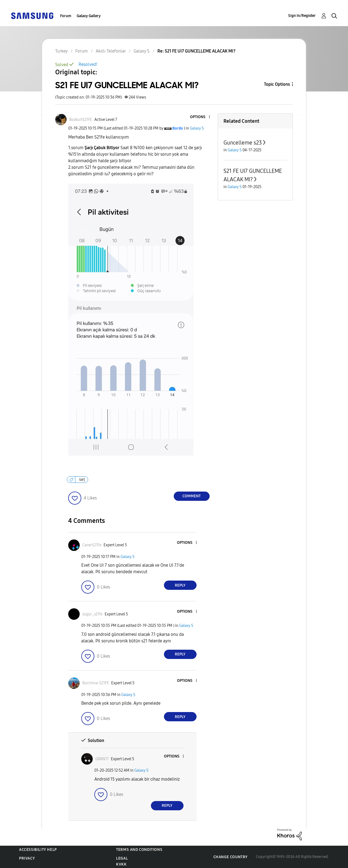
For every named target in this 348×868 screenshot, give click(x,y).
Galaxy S (197, 128)
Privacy (27, 858)
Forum (66, 16)
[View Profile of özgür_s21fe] (92, 614)
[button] (200, 117)
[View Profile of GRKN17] (102, 759)
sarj (82, 479)
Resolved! (88, 64)
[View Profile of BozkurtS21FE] (81, 120)
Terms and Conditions (139, 850)
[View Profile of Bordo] (178, 128)
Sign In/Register (302, 16)
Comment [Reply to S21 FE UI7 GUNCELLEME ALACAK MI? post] (192, 496)
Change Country (231, 857)
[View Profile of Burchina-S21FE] (96, 683)
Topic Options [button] (277, 84)
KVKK (121, 864)
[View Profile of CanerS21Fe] (92, 545)
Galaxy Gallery (89, 16)
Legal (122, 858)
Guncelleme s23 (243, 143)
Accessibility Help (38, 850)
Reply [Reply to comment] (180, 585)
